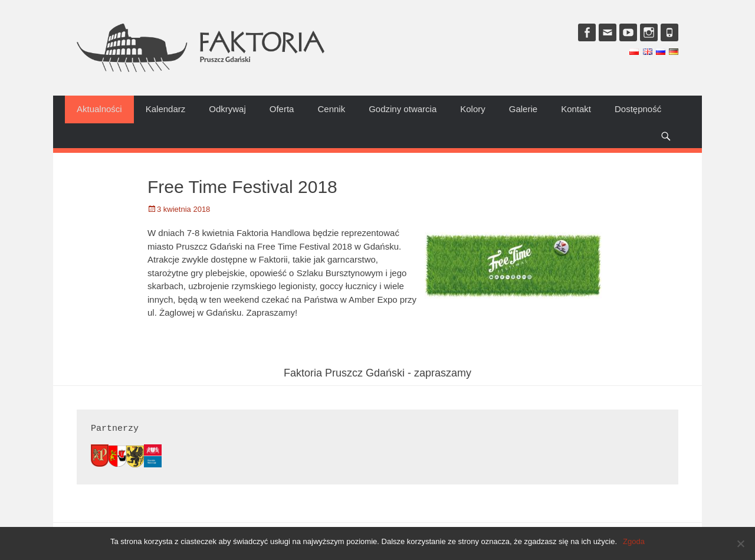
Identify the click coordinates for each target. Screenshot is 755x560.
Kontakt (576, 109)
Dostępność (638, 109)
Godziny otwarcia (403, 109)
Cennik (331, 109)
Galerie (523, 109)
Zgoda (634, 541)
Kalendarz (166, 109)
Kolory (473, 109)
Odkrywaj (227, 109)
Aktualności (99, 109)
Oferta (282, 109)
